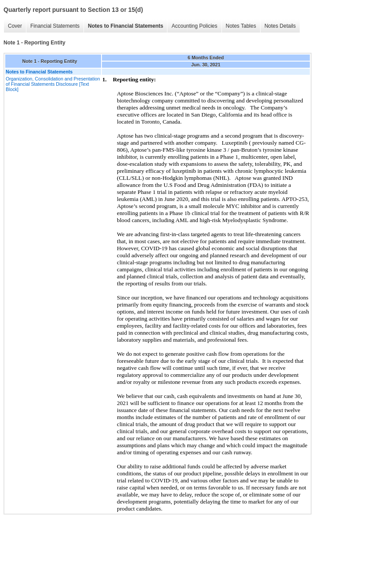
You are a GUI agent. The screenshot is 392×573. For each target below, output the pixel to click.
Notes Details (280, 26)
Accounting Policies (194, 26)
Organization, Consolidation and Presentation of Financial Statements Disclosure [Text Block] (53, 84)
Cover (15, 26)
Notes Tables (241, 26)
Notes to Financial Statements (125, 26)
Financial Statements (55, 26)
